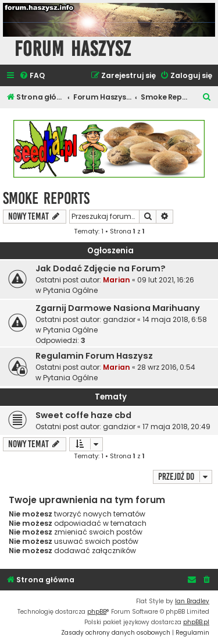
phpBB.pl (196, 622)
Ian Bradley (192, 601)
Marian (117, 280)
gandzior (119, 319)
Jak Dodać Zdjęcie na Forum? (101, 268)
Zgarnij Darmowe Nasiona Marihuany (118, 308)
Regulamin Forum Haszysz (94, 356)
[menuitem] (32, 76)
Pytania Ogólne (70, 290)
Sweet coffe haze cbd (83, 415)
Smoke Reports (46, 198)
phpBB (97, 612)
